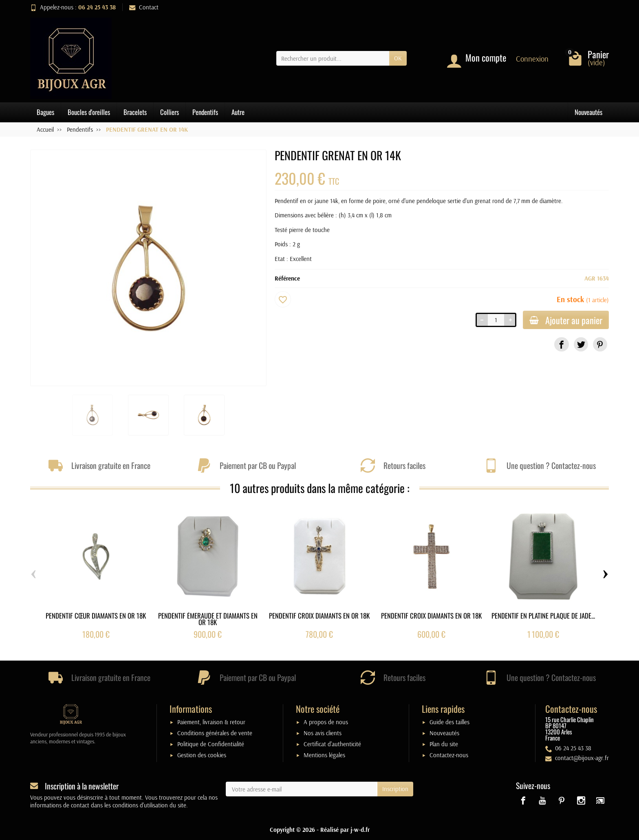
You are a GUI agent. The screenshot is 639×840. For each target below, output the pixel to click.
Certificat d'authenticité (332, 744)
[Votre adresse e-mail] (302, 789)
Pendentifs (205, 112)
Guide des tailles (450, 722)
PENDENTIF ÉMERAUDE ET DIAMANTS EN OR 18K (208, 619)
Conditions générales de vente (215, 733)
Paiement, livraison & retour (211, 722)
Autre (238, 112)
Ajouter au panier (566, 320)
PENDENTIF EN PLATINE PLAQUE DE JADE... (543, 615)
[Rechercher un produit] (333, 58)
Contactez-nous (449, 755)
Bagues (45, 112)
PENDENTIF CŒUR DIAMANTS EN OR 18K (96, 615)
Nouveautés (588, 112)
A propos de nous (326, 722)
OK (398, 58)
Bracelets (135, 112)
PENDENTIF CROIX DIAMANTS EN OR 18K (319, 615)
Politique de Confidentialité (211, 744)
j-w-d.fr (360, 830)
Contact (144, 7)
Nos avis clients (323, 733)
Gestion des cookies (202, 755)
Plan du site (444, 744)
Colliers (170, 112)
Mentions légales (324, 755)
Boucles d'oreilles (89, 112)
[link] (561, 344)
